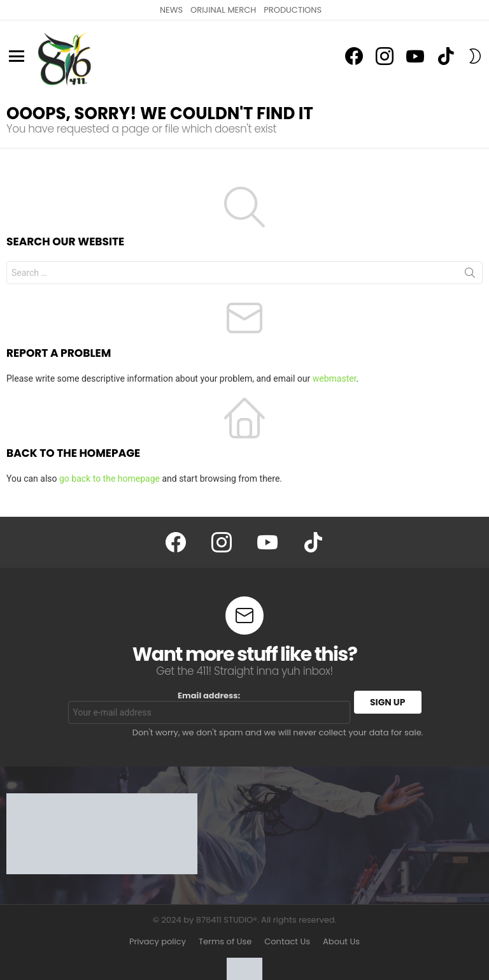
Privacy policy (158, 942)
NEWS (171, 10)
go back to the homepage (110, 479)
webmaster (335, 378)
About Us (341, 942)
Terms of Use (225, 942)
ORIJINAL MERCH (223, 10)
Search (470, 275)
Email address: (209, 707)
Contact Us (287, 942)
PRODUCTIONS (293, 10)
